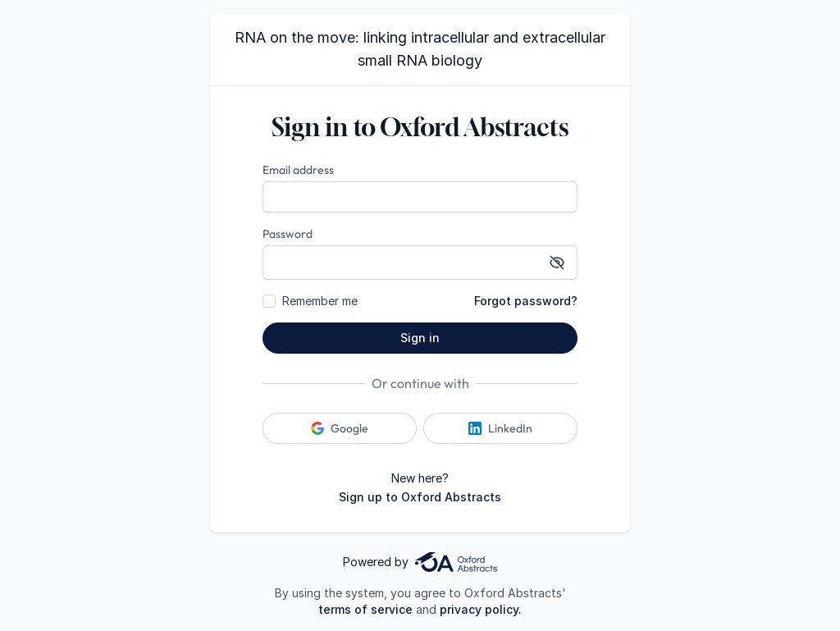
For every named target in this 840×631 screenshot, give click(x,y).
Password (288, 234)
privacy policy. (481, 609)
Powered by (420, 562)
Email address (298, 170)
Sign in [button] (420, 338)
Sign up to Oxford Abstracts (420, 497)
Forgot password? (526, 301)
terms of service (365, 609)
